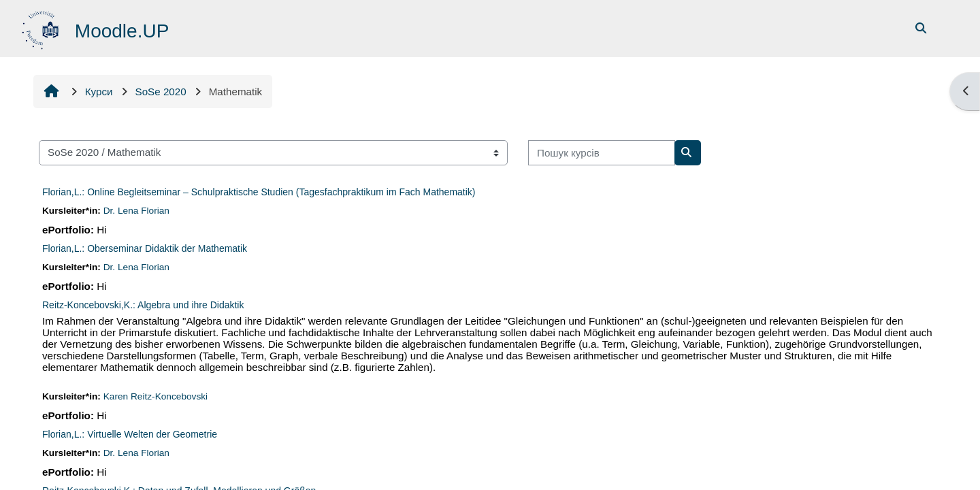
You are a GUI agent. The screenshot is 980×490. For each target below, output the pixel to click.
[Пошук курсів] (602, 153)
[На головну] (42, 28)
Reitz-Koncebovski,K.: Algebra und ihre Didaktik (143, 305)
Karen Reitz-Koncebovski (156, 396)
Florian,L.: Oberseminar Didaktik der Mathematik (145, 248)
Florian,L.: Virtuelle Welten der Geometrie (130, 434)
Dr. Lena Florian (136, 211)
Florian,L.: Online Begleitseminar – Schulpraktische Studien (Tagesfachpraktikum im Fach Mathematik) (259, 192)
